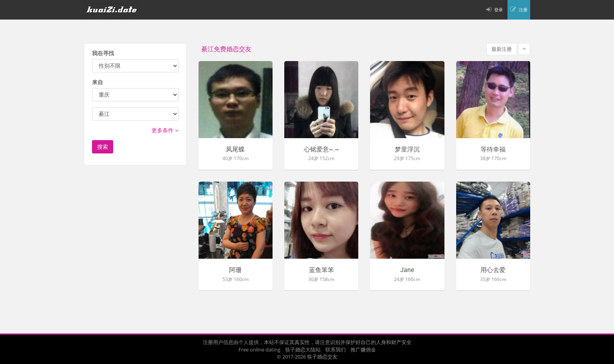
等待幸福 (493, 150)
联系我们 (336, 350)
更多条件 (165, 130)
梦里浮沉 (407, 150)
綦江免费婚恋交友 (226, 49)
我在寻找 (103, 53)
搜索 (103, 147)
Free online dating (259, 350)
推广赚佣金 (363, 350)
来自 (98, 82)
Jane (407, 270)
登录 (498, 10)
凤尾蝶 (235, 150)
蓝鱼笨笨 (321, 270)
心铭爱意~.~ (321, 150)
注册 (523, 10)
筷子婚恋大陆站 (303, 350)
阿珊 (235, 270)
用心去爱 (493, 270)
